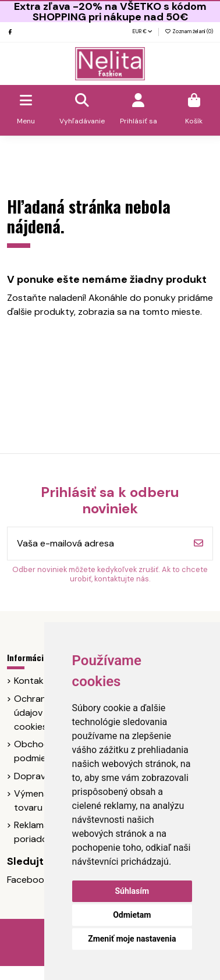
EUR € (142, 31)
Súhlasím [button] (132, 891)
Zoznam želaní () (189, 31)
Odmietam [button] (132, 915)
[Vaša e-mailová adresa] (96, 544)
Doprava (32, 776)
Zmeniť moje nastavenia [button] (132, 939)
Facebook (28, 880)
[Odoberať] (198, 544)
